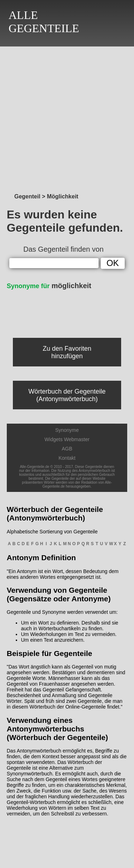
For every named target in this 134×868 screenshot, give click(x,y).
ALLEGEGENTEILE (44, 22)
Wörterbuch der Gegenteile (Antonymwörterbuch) (67, 395)
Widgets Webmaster (67, 439)
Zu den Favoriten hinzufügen (67, 352)
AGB (67, 449)
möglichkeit (49, 286)
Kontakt (67, 458)
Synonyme (67, 430)
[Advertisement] (67, 118)
